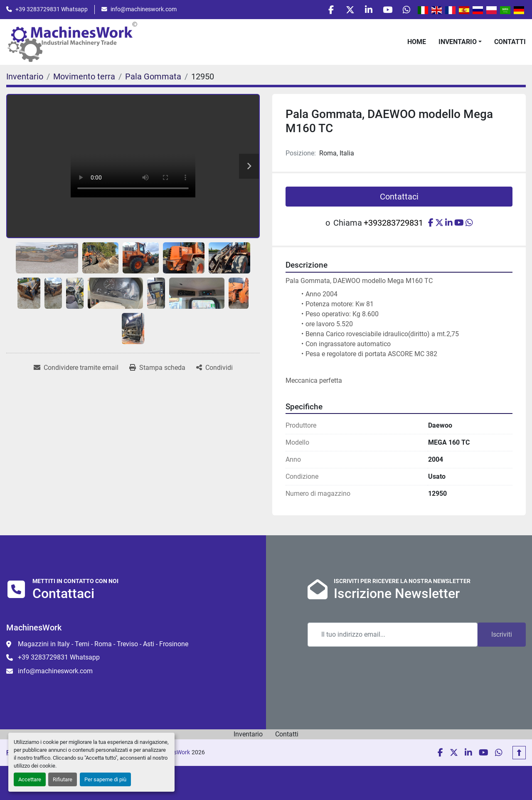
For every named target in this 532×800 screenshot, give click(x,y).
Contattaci (399, 199)
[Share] (214, 370)
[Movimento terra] (84, 79)
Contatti (510, 44)
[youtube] (384, 11)
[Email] (393, 637)
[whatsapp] (405, 11)
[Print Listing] (157, 370)
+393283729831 (393, 225)
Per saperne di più (105, 779)
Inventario (458, 44)
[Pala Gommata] (153, 79)
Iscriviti (502, 636)
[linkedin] (363, 11)
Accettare (30, 779)
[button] (460, 44)
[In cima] (519, 755)
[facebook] (320, 11)
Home (417, 44)
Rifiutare (63, 779)
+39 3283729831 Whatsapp (52, 10)
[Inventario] (25, 79)
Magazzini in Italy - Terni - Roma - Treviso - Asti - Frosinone (103, 646)
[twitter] (342, 11)
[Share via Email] (76, 370)
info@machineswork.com (144, 10)
